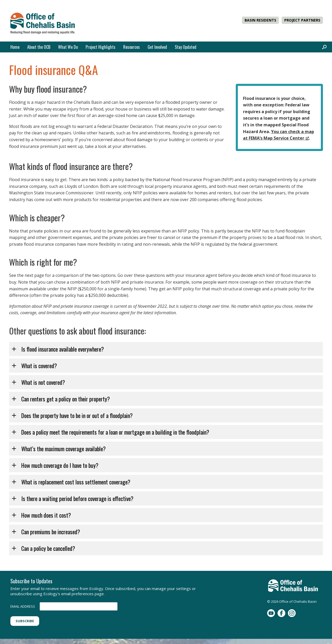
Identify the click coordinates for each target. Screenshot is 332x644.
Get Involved (157, 47)
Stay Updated (186, 47)
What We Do (68, 47)
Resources (132, 47)
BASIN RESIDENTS (260, 20)
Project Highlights (101, 47)
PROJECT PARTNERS (302, 20)
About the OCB (39, 47)
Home (15, 47)
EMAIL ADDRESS (23, 606)
